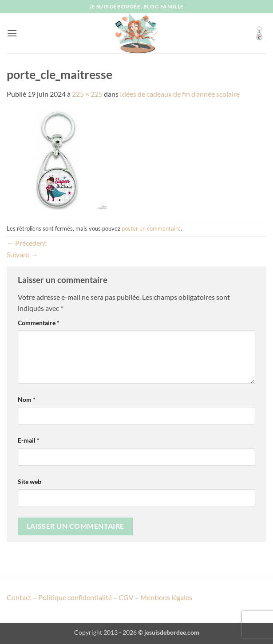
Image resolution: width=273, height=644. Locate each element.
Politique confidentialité (75, 597)
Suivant (22, 254)
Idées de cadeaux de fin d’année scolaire (180, 94)
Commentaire (39, 323)
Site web (30, 481)
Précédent (27, 243)
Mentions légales (166, 597)
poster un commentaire (151, 228)
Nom (27, 399)
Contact (19, 597)
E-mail (29, 440)
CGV (126, 597)
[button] (12, 33)
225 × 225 (87, 94)
